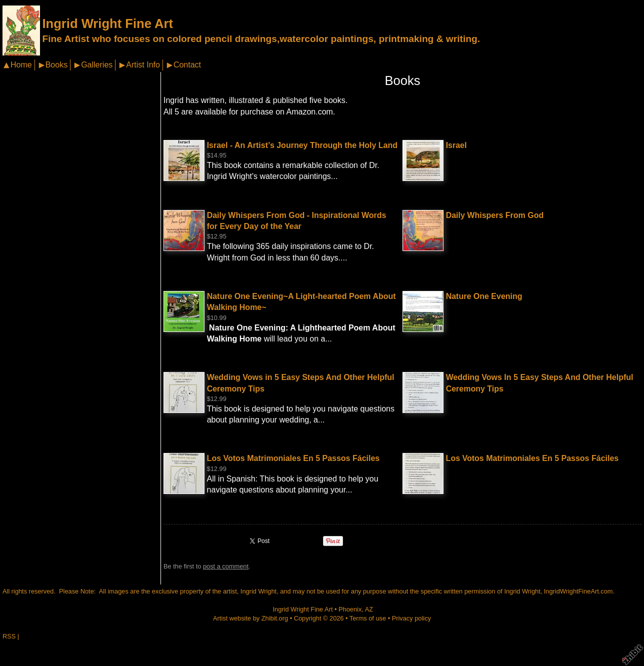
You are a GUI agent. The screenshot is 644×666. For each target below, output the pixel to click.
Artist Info (143, 65)
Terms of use (368, 618)
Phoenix (350, 609)
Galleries (97, 65)
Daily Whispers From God (495, 215)
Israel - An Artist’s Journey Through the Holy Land (302, 145)
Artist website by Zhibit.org (250, 618)
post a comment (226, 566)
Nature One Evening (484, 296)
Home (21, 65)
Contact (187, 65)
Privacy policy (411, 618)
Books (56, 65)
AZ (369, 609)
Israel (456, 145)
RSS (9, 636)
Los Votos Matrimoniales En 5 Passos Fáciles (293, 458)
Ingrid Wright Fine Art (107, 23)
